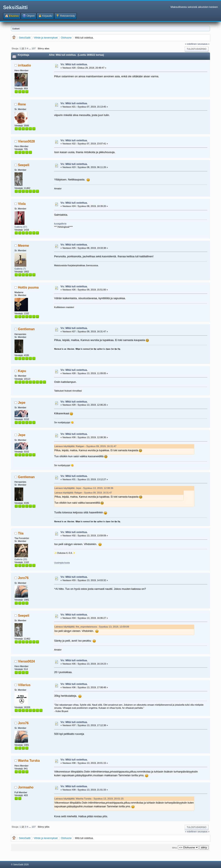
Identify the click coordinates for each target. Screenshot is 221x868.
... (30, 48)
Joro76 (23, 578)
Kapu (22, 371)
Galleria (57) (21, 227)
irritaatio (24, 65)
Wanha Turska (29, 761)
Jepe (22, 403)
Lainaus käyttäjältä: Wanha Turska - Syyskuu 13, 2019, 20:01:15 (89, 798)
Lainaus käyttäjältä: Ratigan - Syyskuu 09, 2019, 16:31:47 (85, 446)
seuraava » (204, 44)
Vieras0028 (26, 141)
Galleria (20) (21, 559)
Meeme (24, 246)
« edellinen (191, 44)
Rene (22, 104)
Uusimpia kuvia (62, 563)
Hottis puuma (28, 287)
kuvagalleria (60, 224)
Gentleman (26, 329)
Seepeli (24, 165)
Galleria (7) (20, 269)
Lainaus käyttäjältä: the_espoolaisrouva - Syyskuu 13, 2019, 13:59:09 (92, 627)
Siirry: (175, 848)
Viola (22, 204)
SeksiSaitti (15, 7)
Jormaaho (26, 787)
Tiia (21, 533)
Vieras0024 (26, 661)
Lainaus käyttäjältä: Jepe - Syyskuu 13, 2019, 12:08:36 (84, 488)
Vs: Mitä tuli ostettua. (74, 64)
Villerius (24, 685)
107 (34, 48)
